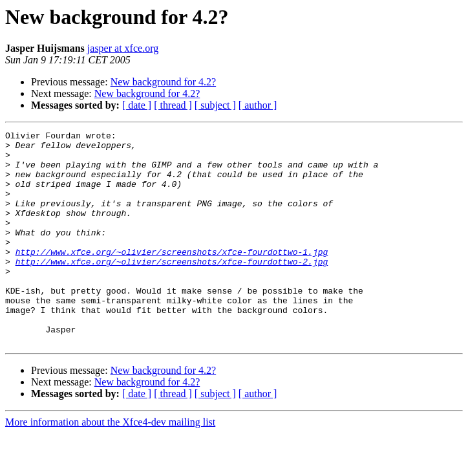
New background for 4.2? (164, 82)
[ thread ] (173, 105)
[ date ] (137, 105)
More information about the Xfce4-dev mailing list (110, 465)
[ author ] (258, 105)
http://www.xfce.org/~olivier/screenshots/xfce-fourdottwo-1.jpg (172, 277)
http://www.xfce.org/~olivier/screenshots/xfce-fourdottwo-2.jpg (172, 288)
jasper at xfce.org (123, 48)
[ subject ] (215, 105)
